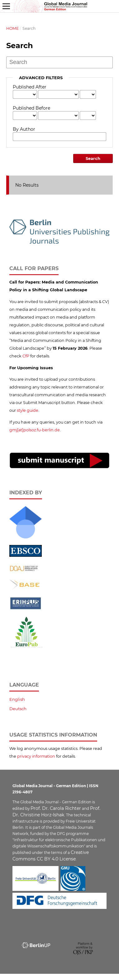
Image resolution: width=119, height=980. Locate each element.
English (17, 699)
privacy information (36, 756)
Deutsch (18, 709)
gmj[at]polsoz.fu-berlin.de (35, 430)
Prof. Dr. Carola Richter (56, 808)
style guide (28, 410)
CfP (26, 356)
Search (93, 158)
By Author (24, 129)
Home (12, 28)
